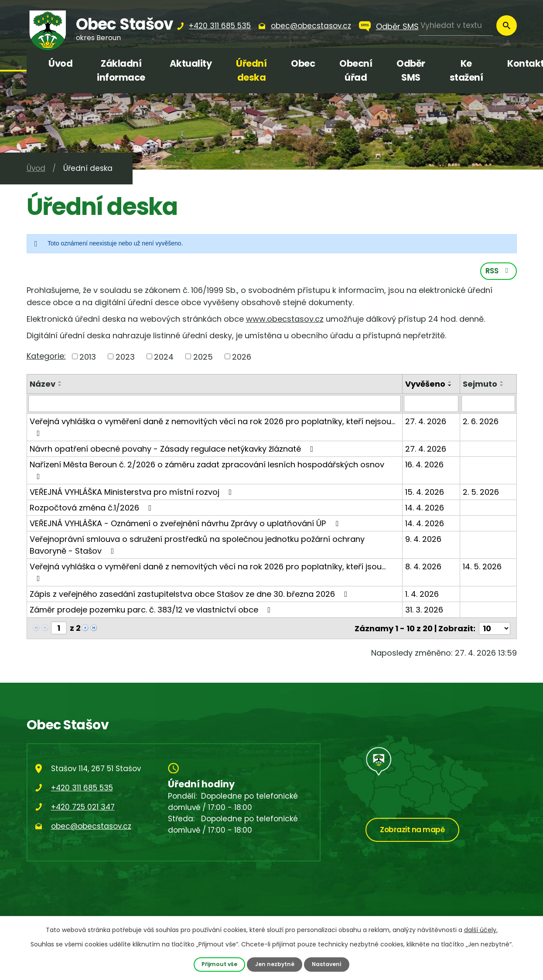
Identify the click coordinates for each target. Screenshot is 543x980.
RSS (499, 272)
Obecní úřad (356, 70)
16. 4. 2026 (425, 465)
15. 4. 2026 (425, 493)
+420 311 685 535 (82, 788)
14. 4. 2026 (425, 509)
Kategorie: (46, 357)
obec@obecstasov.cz (91, 827)
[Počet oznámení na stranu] (495, 629)
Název (43, 385)
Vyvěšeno (426, 385)
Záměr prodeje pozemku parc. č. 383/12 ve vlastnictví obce (152, 611)
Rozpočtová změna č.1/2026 (92, 509)
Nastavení (327, 964)
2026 (242, 358)
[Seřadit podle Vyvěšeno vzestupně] (451, 383)
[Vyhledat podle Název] (215, 405)
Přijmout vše (219, 964)
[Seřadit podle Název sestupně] (60, 387)
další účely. (481, 930)
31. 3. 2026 (425, 611)
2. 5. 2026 (481, 493)
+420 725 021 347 (83, 807)
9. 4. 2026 (424, 540)
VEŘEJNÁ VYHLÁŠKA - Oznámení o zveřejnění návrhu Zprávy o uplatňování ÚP (186, 524)
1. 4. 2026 (422, 595)
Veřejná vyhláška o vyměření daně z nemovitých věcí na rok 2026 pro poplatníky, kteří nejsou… (212, 427)
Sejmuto (480, 385)
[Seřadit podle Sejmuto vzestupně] (502, 383)
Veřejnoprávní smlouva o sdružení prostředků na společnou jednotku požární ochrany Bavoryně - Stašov (197, 546)
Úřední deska (251, 70)
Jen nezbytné (274, 964)
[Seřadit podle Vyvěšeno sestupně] (451, 387)
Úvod (60, 63)
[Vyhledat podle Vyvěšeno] (431, 405)
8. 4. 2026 (424, 567)
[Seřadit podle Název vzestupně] (60, 383)
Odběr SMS (397, 26)
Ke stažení (466, 70)
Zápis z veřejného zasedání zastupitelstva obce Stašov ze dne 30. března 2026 (190, 595)
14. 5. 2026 (482, 567)
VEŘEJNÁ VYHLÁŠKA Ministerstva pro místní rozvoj (133, 493)
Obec (303, 63)
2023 (125, 358)
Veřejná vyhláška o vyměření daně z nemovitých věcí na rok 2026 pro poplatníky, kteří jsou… (208, 573)
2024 (164, 358)
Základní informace (121, 70)
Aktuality (191, 63)
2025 (203, 358)
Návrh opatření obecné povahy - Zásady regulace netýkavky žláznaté (173, 450)
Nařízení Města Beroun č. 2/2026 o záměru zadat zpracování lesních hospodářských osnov (207, 471)
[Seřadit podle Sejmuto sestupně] (502, 387)
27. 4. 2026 (426, 422)
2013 (88, 358)
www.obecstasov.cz (285, 320)
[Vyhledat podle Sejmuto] (488, 405)
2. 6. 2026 (481, 422)
